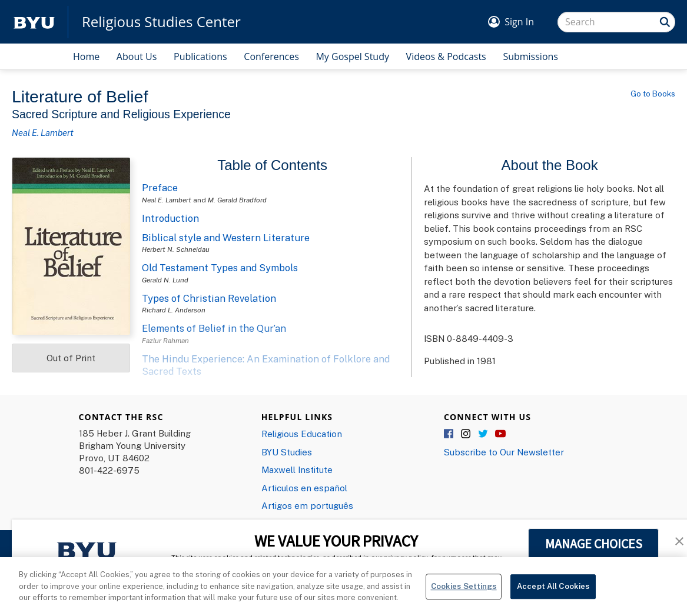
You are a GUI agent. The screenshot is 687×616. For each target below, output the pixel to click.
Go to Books (653, 94)
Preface (160, 188)
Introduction (170, 218)
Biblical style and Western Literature (226, 238)
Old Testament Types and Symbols (220, 268)
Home (86, 56)
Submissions (530, 56)
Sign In (519, 22)
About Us (137, 56)
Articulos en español (304, 488)
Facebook (449, 434)
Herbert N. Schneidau (176, 249)
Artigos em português (307, 505)
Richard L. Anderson (174, 310)
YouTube (500, 434)
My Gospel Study (352, 56)
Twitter (483, 434)
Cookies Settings (464, 594)
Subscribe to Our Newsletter (504, 452)
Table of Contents (272, 165)
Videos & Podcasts (446, 56)
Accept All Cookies (553, 594)
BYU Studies (287, 452)
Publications (200, 56)
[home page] (34, 22)
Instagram (466, 434)
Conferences (271, 56)
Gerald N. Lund (165, 280)
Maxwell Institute (297, 470)
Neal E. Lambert (43, 132)
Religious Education (302, 434)
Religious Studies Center (161, 22)
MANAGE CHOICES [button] (594, 544)
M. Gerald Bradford (237, 200)
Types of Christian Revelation (209, 298)
